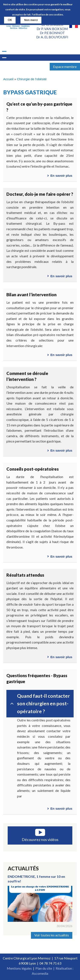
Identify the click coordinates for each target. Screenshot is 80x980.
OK (10, 20)
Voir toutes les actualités (52, 935)
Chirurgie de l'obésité (32, 79)
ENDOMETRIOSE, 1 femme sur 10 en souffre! (36, 879)
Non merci (31, 20)
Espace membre (65, 67)
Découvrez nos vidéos (40, 839)
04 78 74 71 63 (50, 963)
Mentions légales (19, 968)
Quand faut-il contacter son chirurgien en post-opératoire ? (39, 704)
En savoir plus (61, 176)
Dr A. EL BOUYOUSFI (52, 37)
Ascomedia (40, 973)
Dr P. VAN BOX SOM (52, 29)
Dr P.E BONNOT (52, 33)
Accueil (8, 79)
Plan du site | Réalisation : (54, 968)
